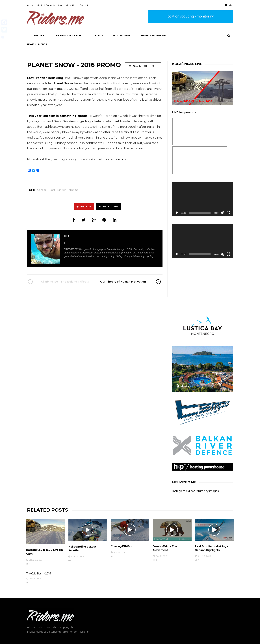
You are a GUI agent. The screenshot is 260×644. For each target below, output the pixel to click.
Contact (84, 5)
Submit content (54, 5)
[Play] (177, 213)
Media (40, 5)
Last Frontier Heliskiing (45, 78)
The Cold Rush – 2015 (38, 574)
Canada (42, 190)
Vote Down (108, 207)
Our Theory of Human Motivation (125, 282)
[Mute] (222, 213)
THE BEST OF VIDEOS (68, 35)
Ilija (67, 236)
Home (31, 44)
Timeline (38, 35)
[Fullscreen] (228, 213)
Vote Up (84, 207)
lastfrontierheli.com (112, 159)
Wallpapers (122, 35)
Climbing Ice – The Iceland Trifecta (64, 282)
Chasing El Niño (121, 546)
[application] (203, 199)
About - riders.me (153, 35)
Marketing (71, 5)
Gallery (97, 35)
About (30, 5)
